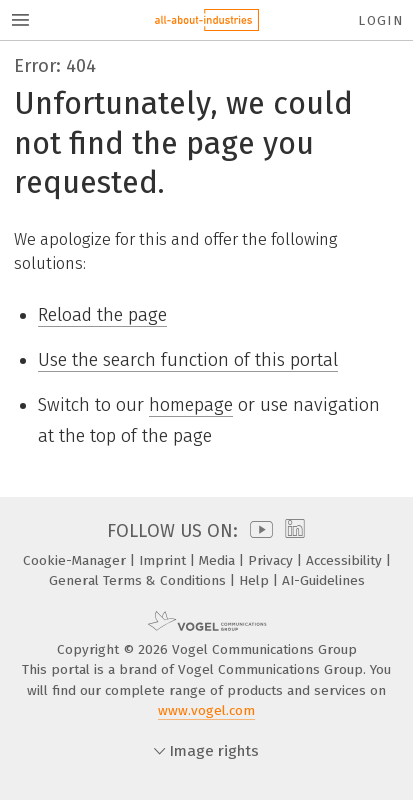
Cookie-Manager (76, 560)
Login (380, 20)
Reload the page (102, 315)
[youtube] (258, 531)
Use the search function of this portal (188, 360)
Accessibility (346, 560)
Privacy (272, 560)
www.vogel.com (206, 710)
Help (256, 580)
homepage (191, 405)
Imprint (164, 560)
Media (219, 560)
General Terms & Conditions (139, 580)
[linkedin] (292, 531)
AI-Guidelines (323, 580)
